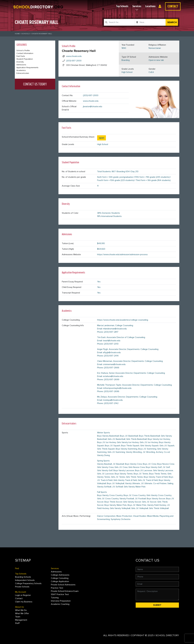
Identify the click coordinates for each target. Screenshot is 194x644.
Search (172, 22)
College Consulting (60, 578)
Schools (26, 34)
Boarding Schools (23, 577)
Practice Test (57, 588)
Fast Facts (21, 56)
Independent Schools (25, 580)
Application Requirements (27, 68)
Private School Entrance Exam (65, 591)
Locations (150, 6)
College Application (60, 581)
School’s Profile (23, 50)
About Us (19, 607)
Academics (21, 70)
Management (21, 620)
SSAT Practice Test (60, 594)
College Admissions (60, 575)
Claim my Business (24, 602)
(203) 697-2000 (74, 61)
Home (17, 34)
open (102, 138)
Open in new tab (156, 60)
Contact (173, 6)
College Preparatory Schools (28, 583)
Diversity (20, 62)
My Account (21, 592)
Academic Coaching (60, 604)
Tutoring (55, 598)
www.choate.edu (74, 56)
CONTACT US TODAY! (35, 84)
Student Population (25, 59)
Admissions (21, 65)
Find (17, 568)
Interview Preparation (61, 601)
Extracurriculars (23, 73)
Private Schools (22, 587)
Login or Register (161, 6)
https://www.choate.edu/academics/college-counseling (123, 320)
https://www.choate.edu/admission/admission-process (122, 254)
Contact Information (25, 53)
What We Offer (22, 613)
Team (18, 617)
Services (137, 6)
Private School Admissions (63, 585)
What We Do (21, 610)
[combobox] (119, 22)
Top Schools (122, 6)
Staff (17, 623)
